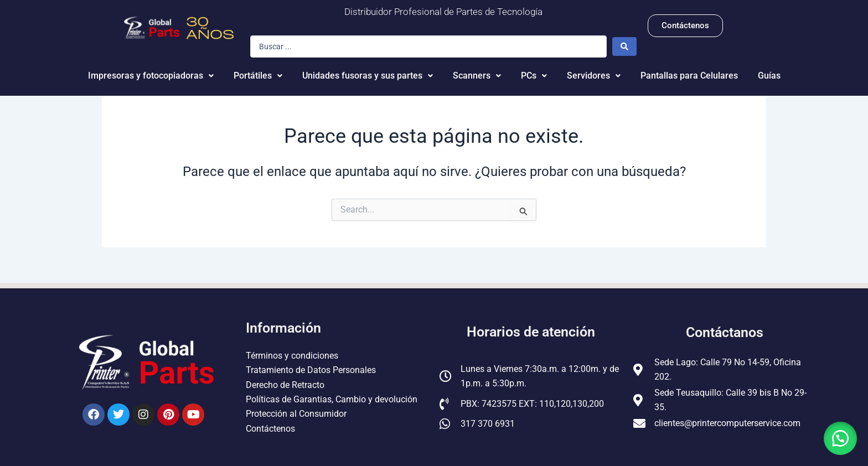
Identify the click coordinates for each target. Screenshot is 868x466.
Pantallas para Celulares (689, 76)
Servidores (594, 76)
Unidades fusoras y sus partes (368, 76)
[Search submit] (624, 46)
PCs (534, 76)
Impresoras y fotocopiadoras (151, 76)
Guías (769, 76)
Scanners (477, 76)
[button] (840, 438)
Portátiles (258, 76)
